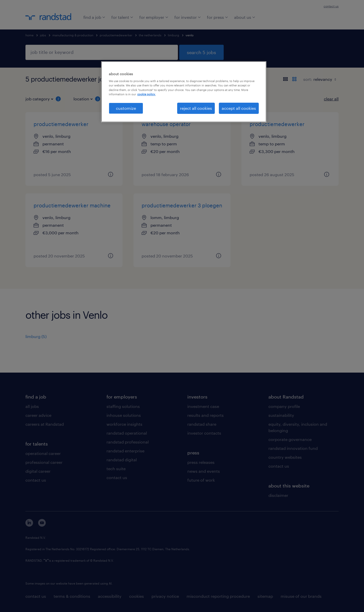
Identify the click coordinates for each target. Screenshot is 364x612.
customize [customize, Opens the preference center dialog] (126, 108)
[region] (184, 92)
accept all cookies (239, 108)
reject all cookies (196, 108)
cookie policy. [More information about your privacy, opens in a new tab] (146, 94)
